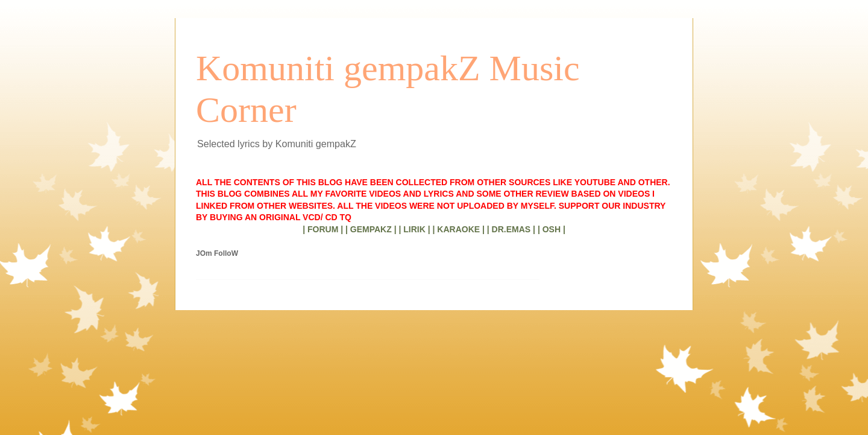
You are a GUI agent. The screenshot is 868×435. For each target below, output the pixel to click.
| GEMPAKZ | (371, 229)
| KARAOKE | (459, 229)
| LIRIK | (414, 229)
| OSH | (552, 229)
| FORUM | (323, 229)
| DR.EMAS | (511, 229)
